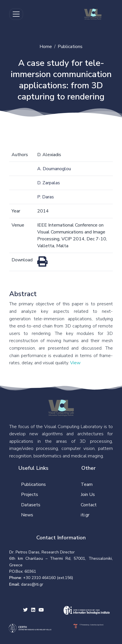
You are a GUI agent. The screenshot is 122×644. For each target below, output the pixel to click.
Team (87, 484)
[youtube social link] (41, 610)
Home (46, 47)
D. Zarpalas (49, 183)
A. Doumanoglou (54, 169)
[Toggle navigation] (16, 14)
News (27, 515)
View (75, 363)
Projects (30, 494)
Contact (89, 505)
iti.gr (85, 515)
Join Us (88, 494)
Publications (70, 47)
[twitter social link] (25, 610)
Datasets (31, 505)
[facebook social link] (33, 610)
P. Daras (46, 197)
